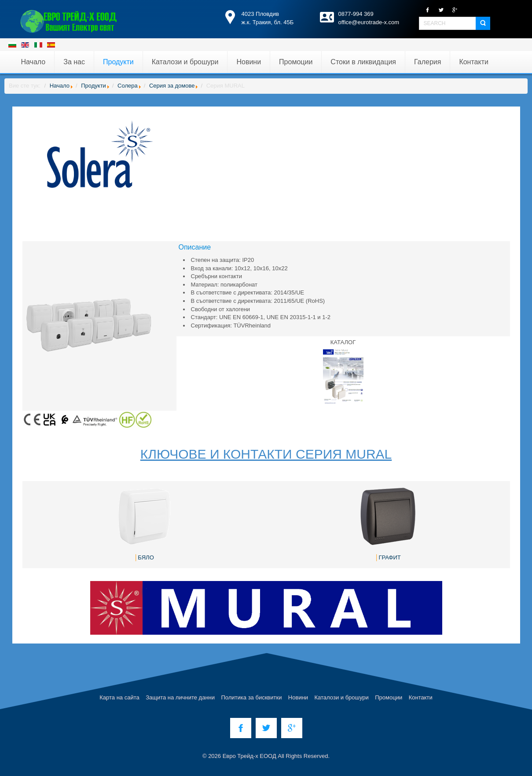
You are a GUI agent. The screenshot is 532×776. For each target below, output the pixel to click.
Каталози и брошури (342, 697)
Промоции (389, 697)
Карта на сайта (119, 697)
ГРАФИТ (389, 557)
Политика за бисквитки (251, 697)
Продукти (94, 86)
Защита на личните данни (180, 697)
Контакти (421, 697)
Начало (60, 86)
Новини (298, 697)
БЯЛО (146, 557)
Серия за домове (172, 86)
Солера (128, 86)
